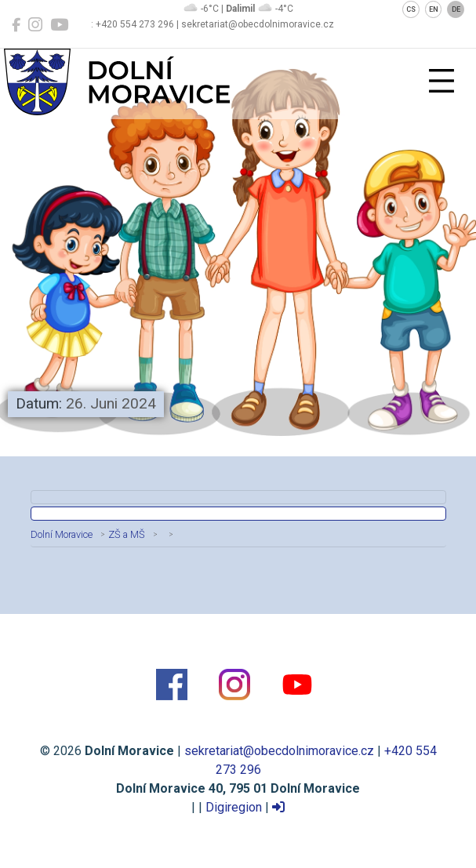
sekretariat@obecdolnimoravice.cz (279, 751)
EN (434, 9)
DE (456, 9)
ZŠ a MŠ (127, 534)
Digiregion (234, 807)
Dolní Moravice (62, 534)
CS (411, 9)
